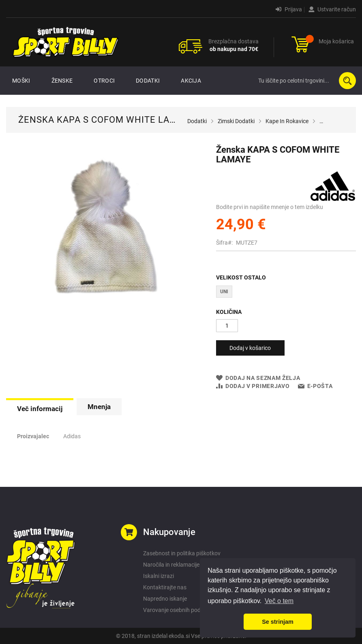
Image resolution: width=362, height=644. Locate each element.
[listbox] (286, 293)
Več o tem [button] (279, 601)
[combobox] (305, 81)
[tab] (40, 408)
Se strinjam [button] (278, 622)
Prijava (289, 9)
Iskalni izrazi (159, 576)
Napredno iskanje (165, 599)
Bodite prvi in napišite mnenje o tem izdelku (270, 207)
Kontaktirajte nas (165, 587)
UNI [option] (224, 292)
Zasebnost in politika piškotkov (182, 553)
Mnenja (99, 407)
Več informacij (40, 409)
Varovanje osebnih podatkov (179, 610)
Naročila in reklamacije (171, 565)
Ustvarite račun (332, 9)
